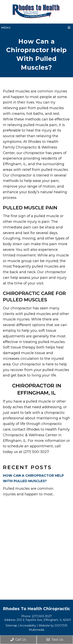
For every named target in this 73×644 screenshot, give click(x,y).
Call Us (18, 640)
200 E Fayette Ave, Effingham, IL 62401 (44, 620)
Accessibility (28, 626)
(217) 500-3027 (42, 616)
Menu (6, 28)
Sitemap (11, 626)
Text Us (55, 640)
